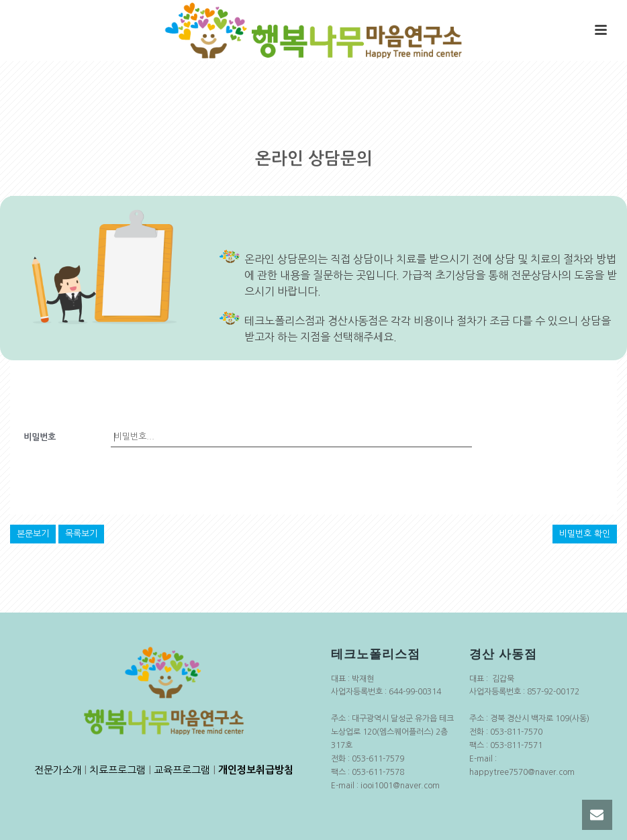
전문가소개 (58, 770)
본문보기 (33, 534)
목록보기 (81, 534)
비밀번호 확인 (585, 534)
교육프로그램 (182, 770)
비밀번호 (40, 437)
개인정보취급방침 (256, 770)
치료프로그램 (117, 770)
